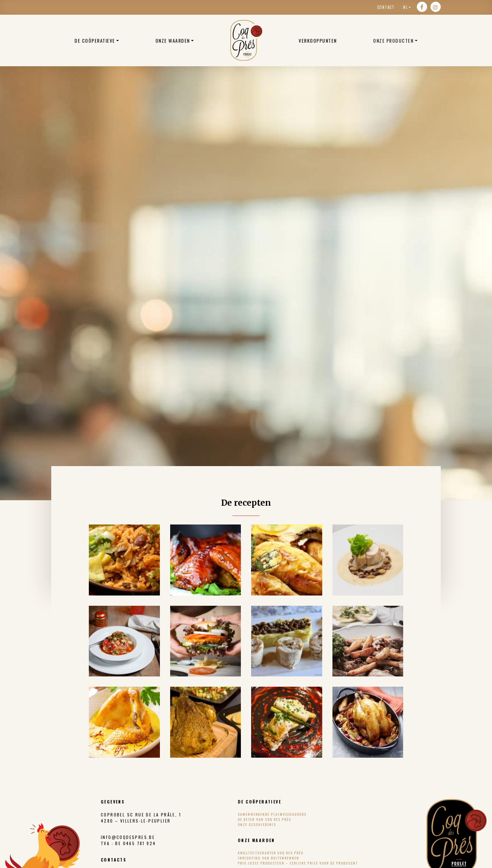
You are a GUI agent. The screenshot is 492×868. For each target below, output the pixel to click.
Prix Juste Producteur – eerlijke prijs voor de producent (298, 863)
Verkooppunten (318, 40)
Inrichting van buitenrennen (269, 858)
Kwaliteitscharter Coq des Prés (271, 853)
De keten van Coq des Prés (264, 819)
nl (405, 7)
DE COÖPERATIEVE (95, 40)
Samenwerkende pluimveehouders (272, 814)
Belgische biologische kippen (246, 40)
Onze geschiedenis (257, 824)
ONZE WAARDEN (173, 40)
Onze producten (393, 40)
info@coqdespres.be (128, 837)
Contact (386, 7)
